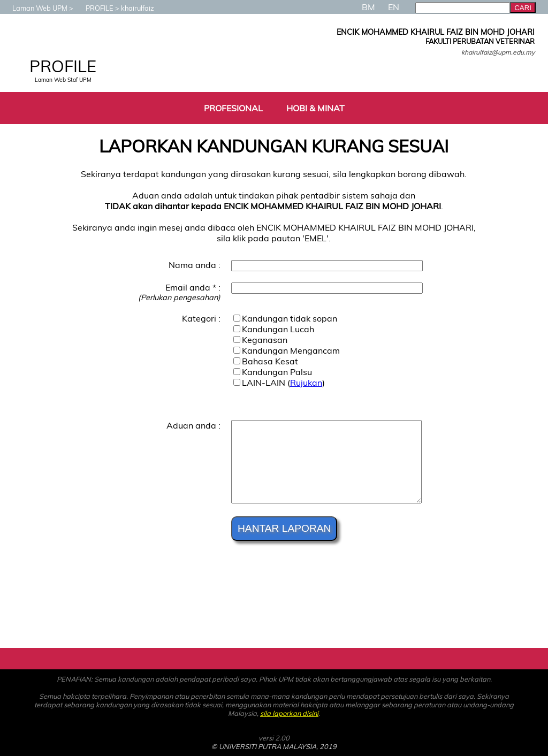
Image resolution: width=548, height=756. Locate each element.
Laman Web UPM (35, 8)
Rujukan (306, 383)
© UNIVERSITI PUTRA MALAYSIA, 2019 (274, 746)
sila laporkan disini (289, 713)
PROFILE (94, 8)
